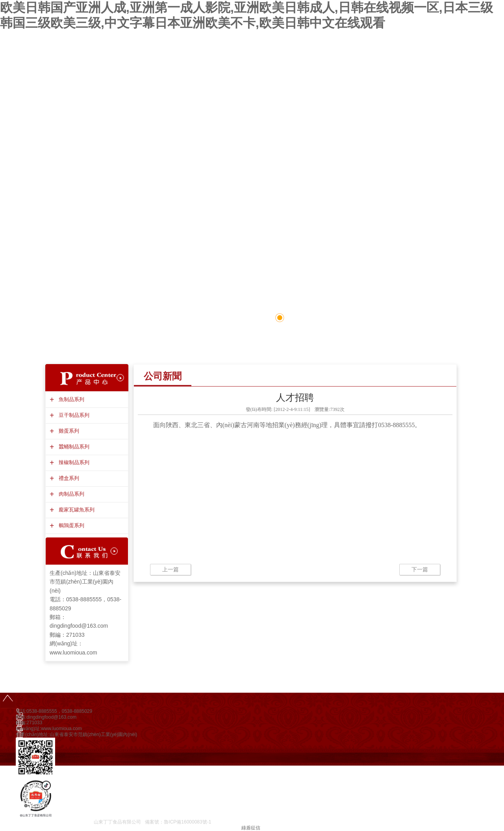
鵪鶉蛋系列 (70, 525)
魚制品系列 (70, 399)
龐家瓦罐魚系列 (76, 510)
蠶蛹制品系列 (73, 447)
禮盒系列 (68, 478)
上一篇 (170, 569)
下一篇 (420, 569)
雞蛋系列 (68, 431)
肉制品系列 (70, 494)
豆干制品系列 (73, 415)
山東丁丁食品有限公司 (117, 822)
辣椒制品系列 (73, 462)
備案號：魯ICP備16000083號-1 (178, 822)
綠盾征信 (251, 828)
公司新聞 (163, 376)
